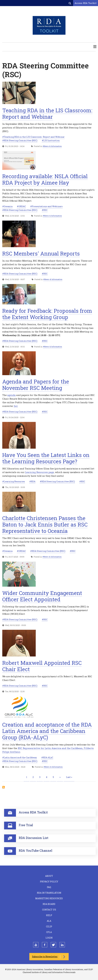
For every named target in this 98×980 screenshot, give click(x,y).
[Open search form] (70, 3)
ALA (49, 921)
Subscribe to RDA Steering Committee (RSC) (3, 787)
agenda (11, 395)
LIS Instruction (52, 141)
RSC (45, 210)
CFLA (49, 932)
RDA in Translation (49, 893)
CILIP (49, 926)
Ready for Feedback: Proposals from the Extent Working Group (47, 314)
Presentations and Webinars (47, 206)
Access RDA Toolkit (86, 3)
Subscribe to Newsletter (45, 957)
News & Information (53, 146)
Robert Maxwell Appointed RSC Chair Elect (42, 666)
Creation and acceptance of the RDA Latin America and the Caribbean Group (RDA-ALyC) (47, 731)
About (49, 876)
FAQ (49, 887)
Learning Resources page (40, 472)
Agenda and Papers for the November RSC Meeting (36, 385)
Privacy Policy (49, 882)
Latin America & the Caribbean (20, 758)
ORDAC (22, 206)
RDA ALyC (48, 758)
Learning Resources (14, 481)
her (16, 406)
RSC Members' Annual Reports (41, 253)
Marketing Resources (49, 898)
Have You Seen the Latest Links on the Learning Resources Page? (46, 458)
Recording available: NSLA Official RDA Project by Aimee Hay (45, 179)
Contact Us (49, 910)
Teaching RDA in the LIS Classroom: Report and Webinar (47, 113)
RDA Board (49, 904)
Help (49, 915)
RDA (33, 481)
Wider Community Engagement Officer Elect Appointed (42, 596)
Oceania (8, 206)
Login (49, 938)
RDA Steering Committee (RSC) (21, 141)
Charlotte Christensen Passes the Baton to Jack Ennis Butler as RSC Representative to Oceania (45, 524)
